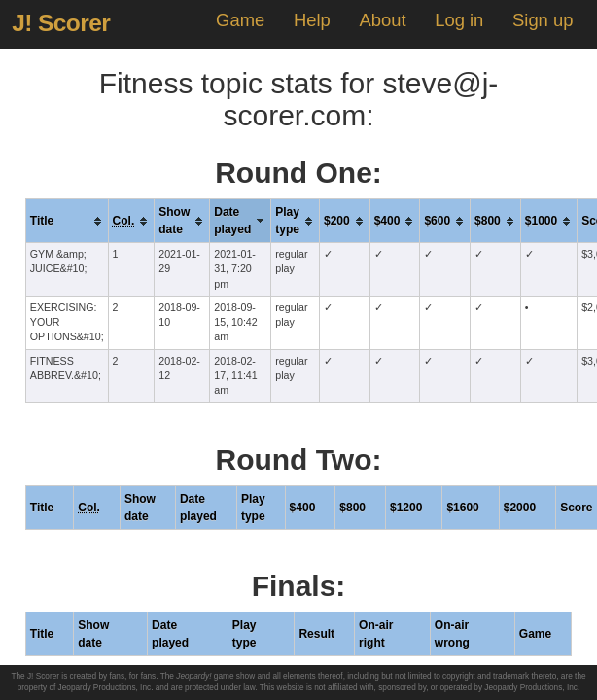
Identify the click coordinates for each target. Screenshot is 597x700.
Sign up (543, 20)
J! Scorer (61, 23)
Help (312, 20)
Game (240, 20)
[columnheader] (67, 221)
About (382, 20)
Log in (459, 20)
